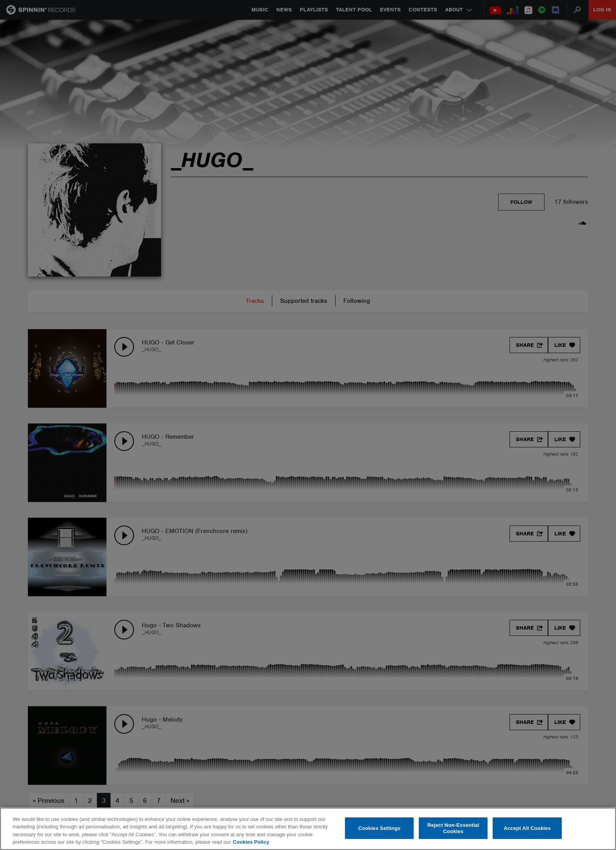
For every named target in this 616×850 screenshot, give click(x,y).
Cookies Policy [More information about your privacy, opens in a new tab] (251, 842)
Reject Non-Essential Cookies (453, 828)
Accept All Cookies (527, 828)
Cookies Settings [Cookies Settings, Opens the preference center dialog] (379, 828)
